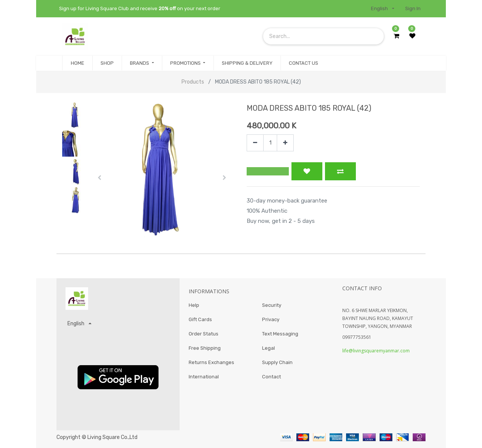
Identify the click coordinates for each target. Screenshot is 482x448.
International (204, 380)
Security (272, 306)
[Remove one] (255, 143)
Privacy (271, 321)
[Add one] (285, 143)
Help (194, 306)
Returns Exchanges (211, 365)
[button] (99, 178)
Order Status (204, 335)
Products (193, 82)
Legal (268, 350)
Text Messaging (280, 335)
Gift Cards (200, 321)
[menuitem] (77, 63)
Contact (272, 380)
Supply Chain (277, 365)
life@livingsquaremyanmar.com (376, 351)
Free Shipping (205, 350)
